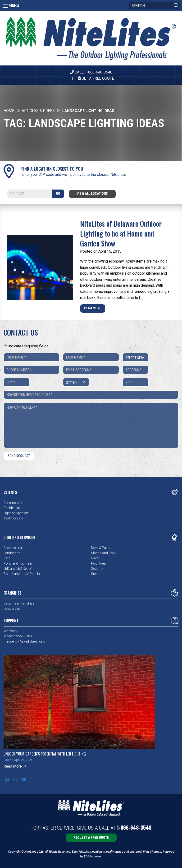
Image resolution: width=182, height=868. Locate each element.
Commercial (13, 503)
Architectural (13, 548)
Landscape (12, 553)
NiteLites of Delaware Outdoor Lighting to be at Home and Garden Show (121, 233)
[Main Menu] (5, 6)
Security (97, 569)
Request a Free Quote (91, 838)
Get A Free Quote (96, 78)
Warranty (10, 631)
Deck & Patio (100, 548)
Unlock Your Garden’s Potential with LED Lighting (45, 754)
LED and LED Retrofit (18, 569)
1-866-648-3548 (134, 827)
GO (58, 194)
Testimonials (13, 518)
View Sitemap (152, 852)
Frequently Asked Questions (24, 641)
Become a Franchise (19, 603)
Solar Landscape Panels (22, 574)
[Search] (154, 6)
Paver (95, 558)
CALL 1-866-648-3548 (91, 72)
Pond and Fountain (18, 563)
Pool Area (98, 563)
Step (94, 574)
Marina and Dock (104, 553)
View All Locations (92, 194)
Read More (93, 308)
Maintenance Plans (18, 636)
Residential (12, 508)
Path (7, 558)
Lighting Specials (16, 513)
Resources (12, 609)
